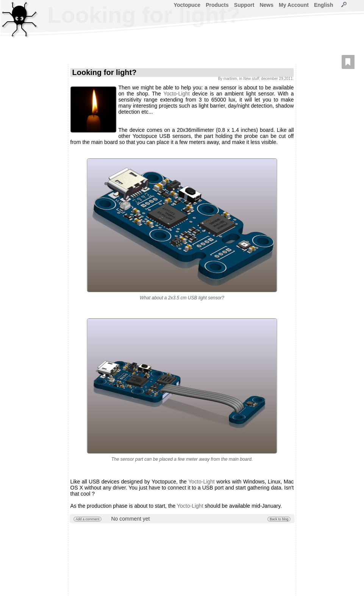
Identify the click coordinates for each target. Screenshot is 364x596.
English (324, 5)
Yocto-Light (177, 94)
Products (217, 5)
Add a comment (88, 519)
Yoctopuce (187, 5)
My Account (294, 5)
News (266, 5)
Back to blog (279, 519)
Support (244, 5)
